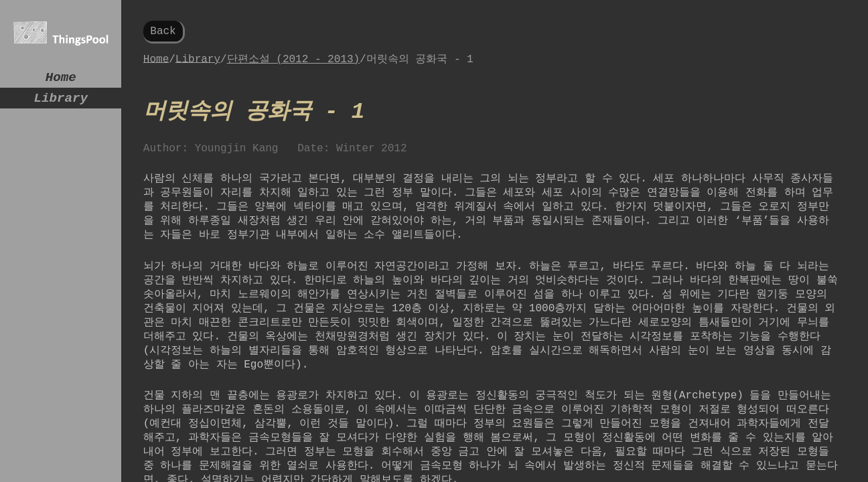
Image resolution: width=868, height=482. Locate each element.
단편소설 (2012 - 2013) (293, 63)
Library (61, 103)
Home (61, 79)
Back (163, 33)
